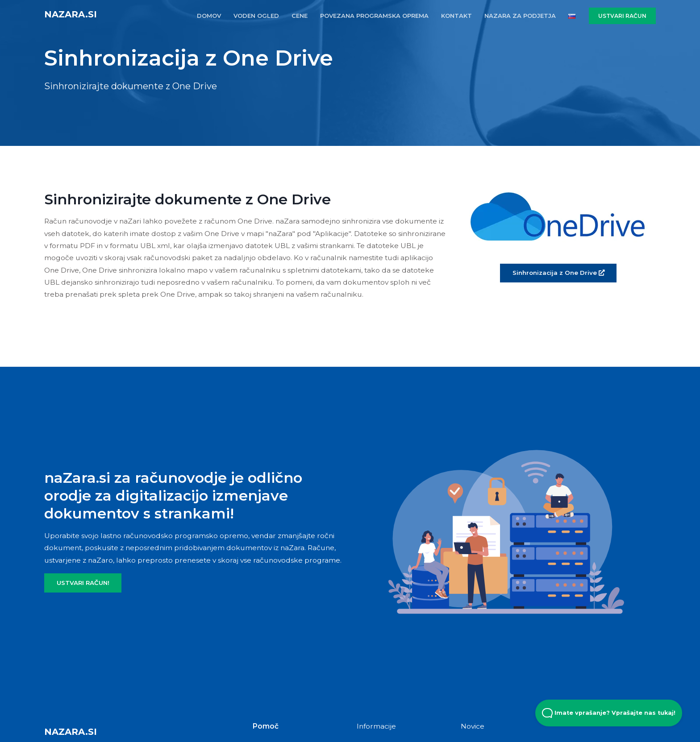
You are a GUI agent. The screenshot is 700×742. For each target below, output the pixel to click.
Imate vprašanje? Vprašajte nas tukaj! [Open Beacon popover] (609, 713)
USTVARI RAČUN (622, 16)
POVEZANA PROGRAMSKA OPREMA (374, 16)
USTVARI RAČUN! (83, 583)
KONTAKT (456, 16)
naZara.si (71, 14)
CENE (300, 16)
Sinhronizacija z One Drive (558, 273)
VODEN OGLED (256, 16)
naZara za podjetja (520, 16)
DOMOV (209, 16)
